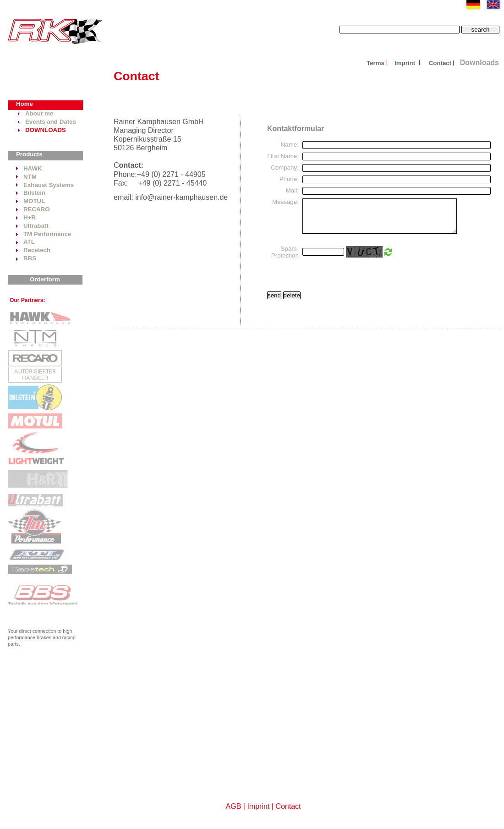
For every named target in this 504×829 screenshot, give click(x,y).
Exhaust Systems (49, 185)
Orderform (45, 279)
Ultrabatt (36, 226)
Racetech (37, 250)
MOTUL (34, 201)
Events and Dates (51, 122)
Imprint (405, 63)
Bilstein (34, 193)
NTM (30, 177)
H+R (30, 217)
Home (25, 104)
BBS (30, 258)
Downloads (479, 63)
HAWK (33, 168)
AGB (234, 806)
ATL (29, 242)
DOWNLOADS (46, 130)
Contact (440, 63)
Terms (375, 63)
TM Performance (47, 234)
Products (29, 154)
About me (39, 113)
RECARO (37, 209)
